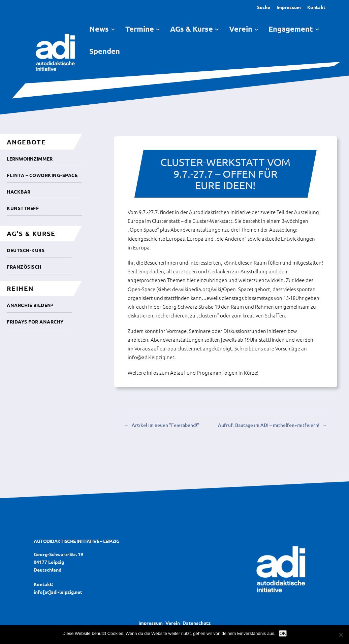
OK (283, 633)
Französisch (24, 267)
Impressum (289, 7)
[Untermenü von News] (113, 29)
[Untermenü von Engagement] (317, 29)
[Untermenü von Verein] (257, 29)
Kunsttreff (23, 208)
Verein (173, 623)
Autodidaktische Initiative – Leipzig (76, 541)
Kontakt (316, 7)
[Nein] (341, 635)
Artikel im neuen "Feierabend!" (165, 425)
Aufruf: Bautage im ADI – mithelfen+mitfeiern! (269, 425)
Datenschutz (197, 623)
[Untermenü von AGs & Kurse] (217, 29)
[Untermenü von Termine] (158, 29)
